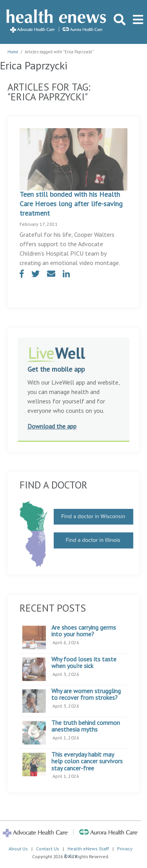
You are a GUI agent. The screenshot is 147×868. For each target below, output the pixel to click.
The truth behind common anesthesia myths (86, 726)
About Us (18, 849)
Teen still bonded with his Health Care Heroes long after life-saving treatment (71, 204)
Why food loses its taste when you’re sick (84, 663)
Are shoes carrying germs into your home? (84, 631)
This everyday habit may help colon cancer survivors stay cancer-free (87, 762)
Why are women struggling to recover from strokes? (86, 695)
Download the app (52, 426)
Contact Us (48, 849)
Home (13, 52)
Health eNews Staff (88, 849)
